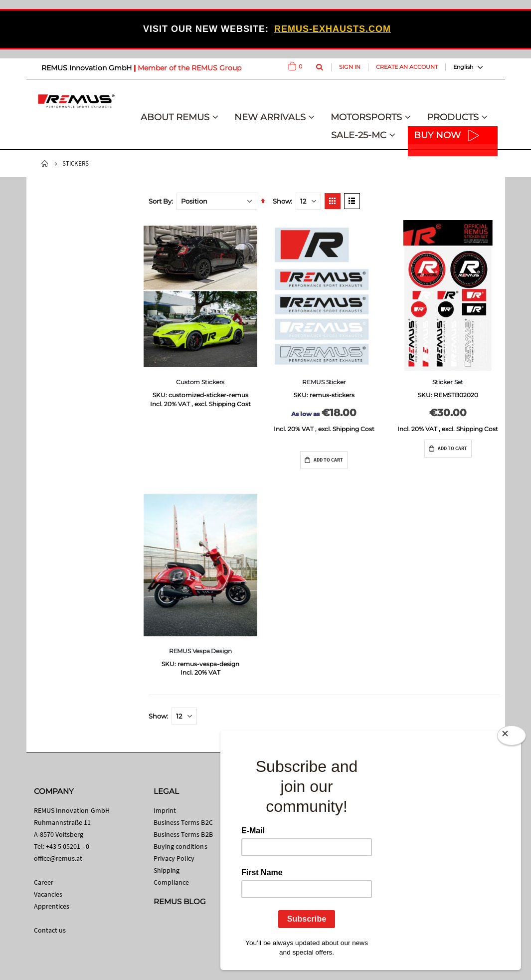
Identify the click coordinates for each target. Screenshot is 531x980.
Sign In (350, 67)
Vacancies (48, 894)
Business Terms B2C (183, 822)
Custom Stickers (200, 382)
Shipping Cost (230, 404)
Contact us (50, 930)
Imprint (165, 810)
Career (44, 882)
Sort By (160, 201)
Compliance (172, 882)
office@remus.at (58, 858)
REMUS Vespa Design (200, 651)
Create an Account (407, 67)
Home (45, 164)
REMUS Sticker (324, 382)
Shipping (167, 870)
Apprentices (52, 906)
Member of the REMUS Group (189, 68)
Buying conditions (180, 846)
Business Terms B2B (183, 834)
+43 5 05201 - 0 (68, 846)
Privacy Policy (174, 858)
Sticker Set (448, 382)
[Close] (512, 737)
